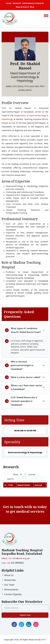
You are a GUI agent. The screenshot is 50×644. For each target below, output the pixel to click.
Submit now (25, 615)
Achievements (10, 590)
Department (24, 485)
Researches (9, 580)
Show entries (24, 474)
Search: (26, 479)
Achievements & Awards (33, 3)
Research (17, 3)
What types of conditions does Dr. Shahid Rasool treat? (23, 330)
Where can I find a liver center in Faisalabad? (24, 387)
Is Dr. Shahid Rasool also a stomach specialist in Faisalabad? (21, 401)
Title (10, 485)
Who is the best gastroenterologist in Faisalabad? (19, 365)
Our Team (8, 585)
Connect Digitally (12, 594)
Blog (32, 7)
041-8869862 (17, 563)
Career (9, 3)
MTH (44, 639)
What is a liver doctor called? (23, 377)
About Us (8, 575)
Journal (38, 485)
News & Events (22, 7)
